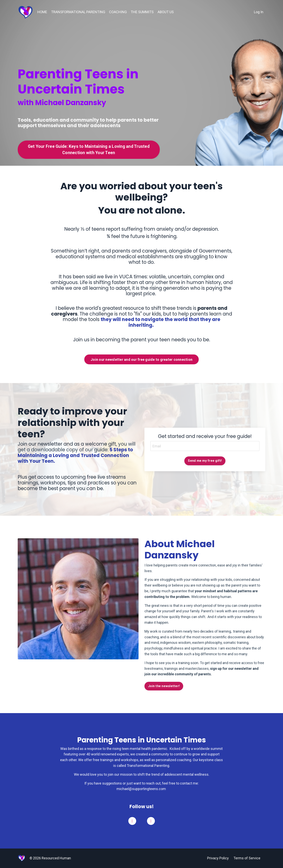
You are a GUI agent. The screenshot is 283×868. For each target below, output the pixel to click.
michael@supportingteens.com (142, 789)
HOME (42, 12)
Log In (259, 12)
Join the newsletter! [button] (164, 686)
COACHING (118, 12)
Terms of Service (247, 858)
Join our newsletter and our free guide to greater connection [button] (141, 360)
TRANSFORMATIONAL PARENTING (78, 12)
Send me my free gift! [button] (205, 461)
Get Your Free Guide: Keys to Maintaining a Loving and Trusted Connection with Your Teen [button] (89, 149)
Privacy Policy (218, 858)
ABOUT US (166, 12)
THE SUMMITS (142, 12)
